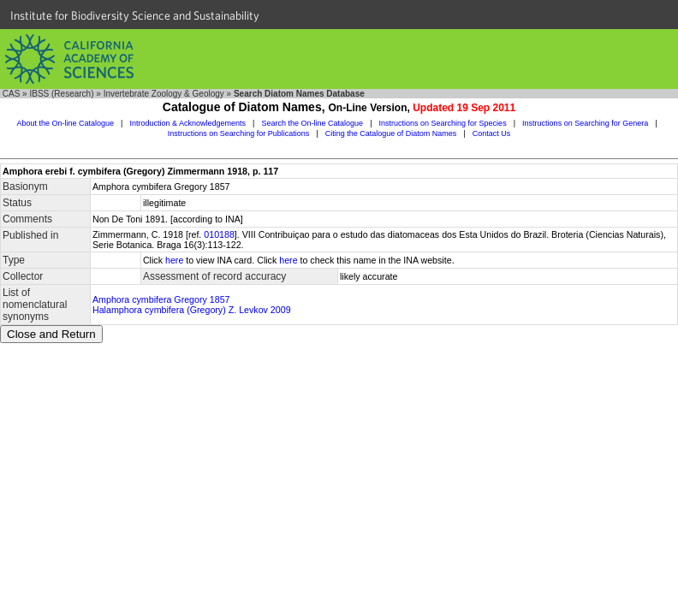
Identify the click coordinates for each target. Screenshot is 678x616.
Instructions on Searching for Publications (239, 133)
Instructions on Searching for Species (443, 123)
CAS (12, 94)
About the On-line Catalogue (65, 123)
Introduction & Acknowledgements (187, 123)
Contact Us (492, 133)
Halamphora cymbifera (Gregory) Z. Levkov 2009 (192, 310)
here (174, 260)
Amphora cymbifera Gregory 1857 (161, 299)
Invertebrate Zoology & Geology (164, 94)
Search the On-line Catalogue (313, 123)
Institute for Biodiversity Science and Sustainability (135, 15)
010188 (219, 234)
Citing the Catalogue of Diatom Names (391, 133)
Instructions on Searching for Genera (585, 123)
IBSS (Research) (61, 94)
